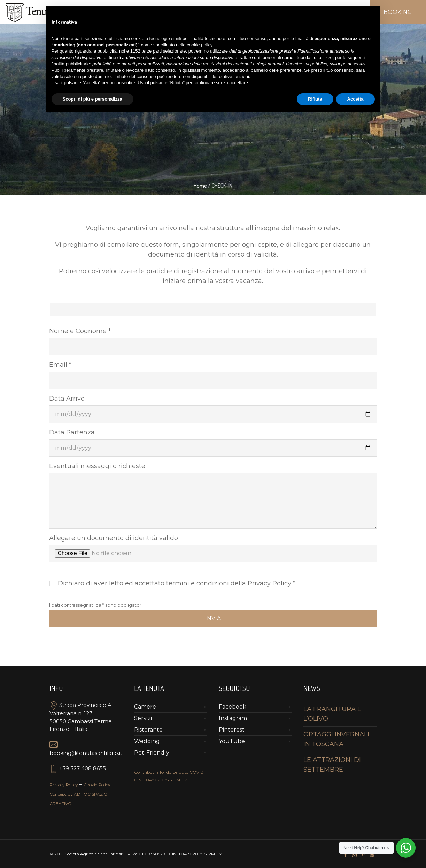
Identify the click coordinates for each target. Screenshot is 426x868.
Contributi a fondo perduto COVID (169, 772)
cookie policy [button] (199, 45)
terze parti (152, 51)
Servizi (143, 718)
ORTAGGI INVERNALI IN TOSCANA (336, 739)
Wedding (147, 741)
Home (200, 186)
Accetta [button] (355, 99)
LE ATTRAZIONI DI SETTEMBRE (332, 765)
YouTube (232, 741)
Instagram (233, 718)
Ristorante (148, 730)
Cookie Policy (97, 785)
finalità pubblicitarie (71, 64)
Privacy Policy (64, 785)
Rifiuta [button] (315, 99)
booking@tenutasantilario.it (86, 753)
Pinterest (232, 730)
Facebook (233, 707)
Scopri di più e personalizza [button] (92, 99)
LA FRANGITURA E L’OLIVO (332, 714)
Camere (145, 707)
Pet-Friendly (152, 753)
